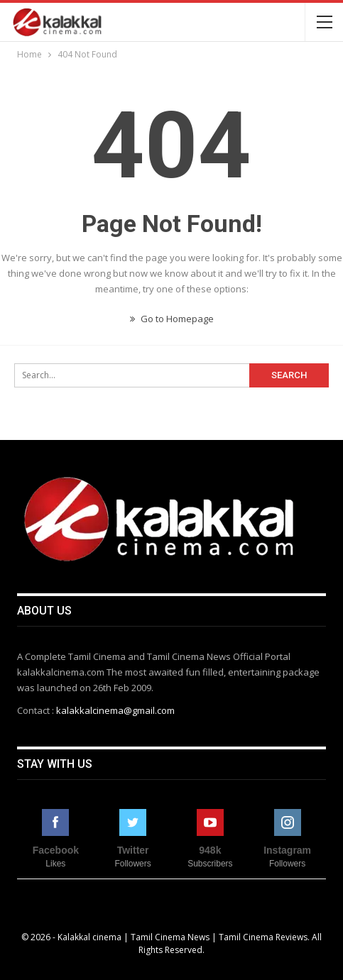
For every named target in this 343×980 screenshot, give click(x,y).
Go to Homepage (172, 319)
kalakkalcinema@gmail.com (115, 710)
